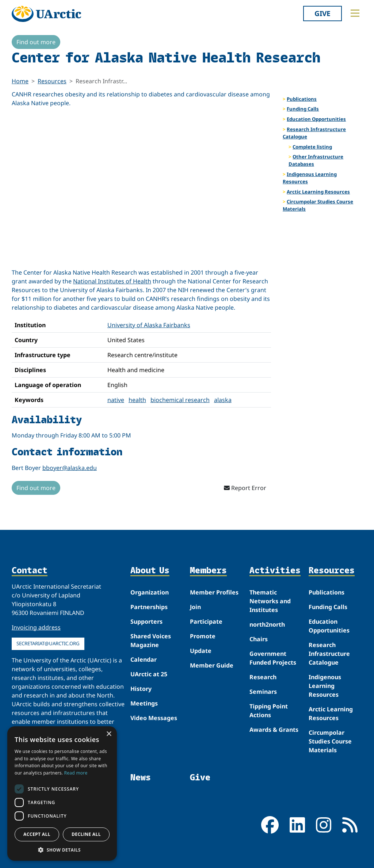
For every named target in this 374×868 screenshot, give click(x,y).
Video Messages (154, 718)
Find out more (36, 42)
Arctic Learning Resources (318, 192)
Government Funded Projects (273, 658)
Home (20, 81)
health (137, 400)
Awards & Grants (274, 730)
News (141, 777)
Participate (206, 622)
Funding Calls (303, 109)
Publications (302, 99)
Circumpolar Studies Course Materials (318, 205)
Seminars (263, 692)
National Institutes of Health (112, 281)
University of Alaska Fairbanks (149, 325)
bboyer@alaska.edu (70, 468)
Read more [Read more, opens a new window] (76, 773)
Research (263, 677)
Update (201, 651)
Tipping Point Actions (269, 711)
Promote (203, 636)
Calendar (144, 659)
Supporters (146, 622)
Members (208, 571)
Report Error (245, 488)
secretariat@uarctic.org (48, 643)
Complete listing (312, 147)
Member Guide (212, 665)
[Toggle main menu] (355, 13)
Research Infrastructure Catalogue (314, 133)
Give (323, 13)
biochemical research (180, 400)
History (141, 689)
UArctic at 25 (149, 674)
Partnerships (149, 607)
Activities (275, 571)
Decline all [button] (86, 834)
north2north (267, 624)
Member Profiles (214, 592)
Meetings (144, 703)
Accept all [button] (37, 834)
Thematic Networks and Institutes (270, 601)
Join (195, 607)
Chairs (259, 639)
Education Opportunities (316, 119)
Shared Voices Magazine (151, 641)
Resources (52, 81)
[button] (62, 850)
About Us (150, 571)
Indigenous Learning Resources (310, 178)
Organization (150, 592)
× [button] (109, 734)
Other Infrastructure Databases (316, 160)
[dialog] (62, 794)
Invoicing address (36, 627)
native (116, 400)
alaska (223, 400)
